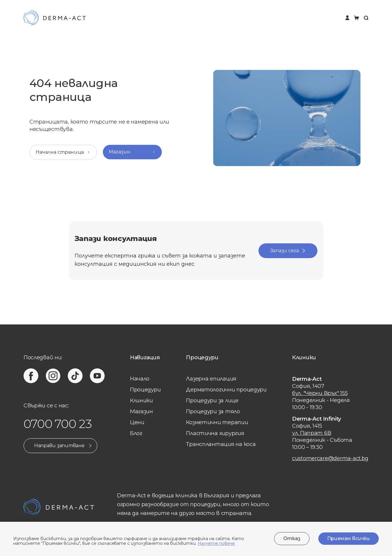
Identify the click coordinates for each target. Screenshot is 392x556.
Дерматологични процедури (226, 390)
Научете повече (216, 543)
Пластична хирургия (215, 433)
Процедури (145, 390)
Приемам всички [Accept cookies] (349, 538)
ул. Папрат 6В (312, 433)
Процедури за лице (212, 401)
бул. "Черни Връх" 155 (320, 393)
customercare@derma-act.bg (330, 458)
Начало (140, 379)
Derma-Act (307, 379)
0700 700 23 (58, 424)
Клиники (141, 401)
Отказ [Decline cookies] (292, 538)
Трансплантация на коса (221, 444)
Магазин (141, 411)
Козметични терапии (217, 422)
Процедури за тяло (213, 411)
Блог (136, 433)
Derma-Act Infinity (317, 419)
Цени (137, 422)
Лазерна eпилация (211, 379)
